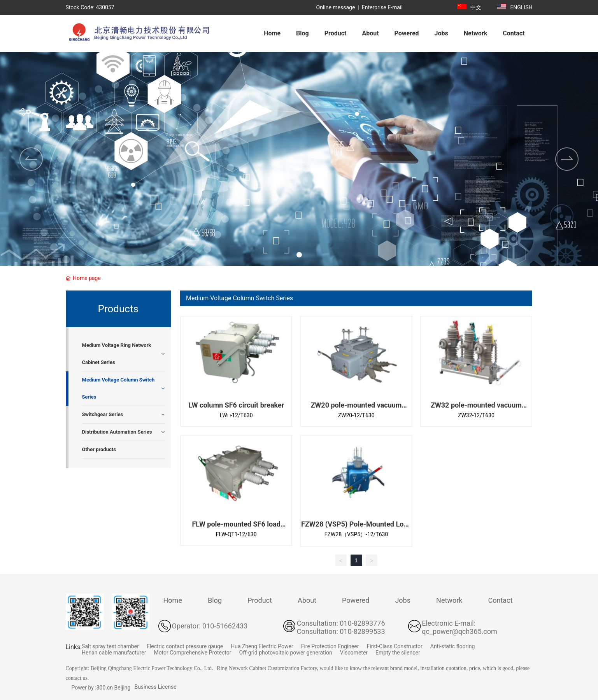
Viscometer (354, 653)
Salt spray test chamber (110, 646)
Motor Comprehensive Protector (192, 653)
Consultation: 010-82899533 (341, 631)
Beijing (123, 688)
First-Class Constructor (395, 646)
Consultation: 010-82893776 (341, 623)
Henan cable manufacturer (114, 653)
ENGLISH (521, 7)
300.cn (105, 688)
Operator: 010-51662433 (210, 626)
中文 (476, 7)
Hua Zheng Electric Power (262, 646)
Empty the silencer (398, 653)
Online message (336, 7)
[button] (299, 255)
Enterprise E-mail (382, 7)
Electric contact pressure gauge (185, 646)
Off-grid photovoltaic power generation (286, 653)
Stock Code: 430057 (90, 7)
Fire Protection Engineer (330, 646)
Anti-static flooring (453, 646)
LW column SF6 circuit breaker (236, 405)
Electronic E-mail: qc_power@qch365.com (459, 627)
